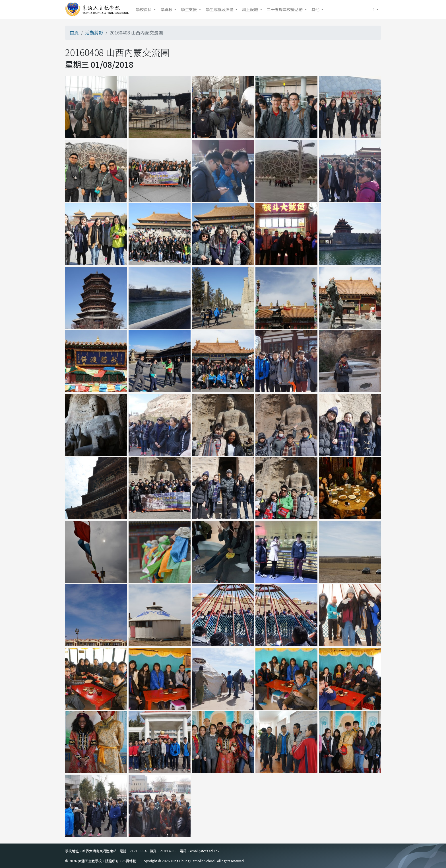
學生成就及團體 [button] (220, 9)
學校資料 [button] (144, 9)
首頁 (74, 32)
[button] (376, 9)
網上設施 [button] (250, 9)
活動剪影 (94, 32)
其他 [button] (316, 9)
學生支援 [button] (189, 9)
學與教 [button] (167, 9)
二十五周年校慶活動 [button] (285, 9)
